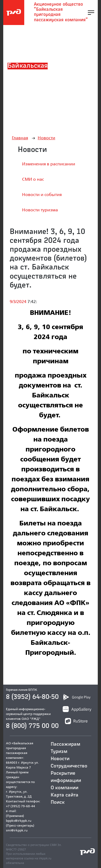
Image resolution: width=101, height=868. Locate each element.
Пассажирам (65, 744)
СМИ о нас (33, 179)
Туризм (59, 752)
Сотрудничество (69, 766)
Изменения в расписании (49, 164)
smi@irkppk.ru (17, 830)
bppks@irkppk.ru (19, 821)
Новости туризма (40, 210)
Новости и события (42, 195)
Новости (46, 138)
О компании (65, 788)
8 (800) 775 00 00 (32, 726)
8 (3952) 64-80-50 (32, 697)
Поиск (58, 802)
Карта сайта (65, 795)
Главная (20, 138)
